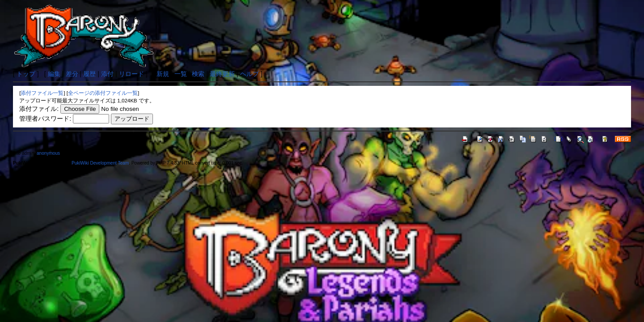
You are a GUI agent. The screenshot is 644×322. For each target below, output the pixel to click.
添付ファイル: (39, 109)
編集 (54, 74)
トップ (26, 74)
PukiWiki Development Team (100, 163)
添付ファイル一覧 (42, 93)
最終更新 (222, 74)
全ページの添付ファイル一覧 (103, 93)
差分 (72, 74)
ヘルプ (250, 74)
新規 (163, 74)
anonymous (48, 153)
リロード (131, 74)
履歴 (89, 74)
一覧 (181, 74)
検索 (198, 74)
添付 (107, 74)
